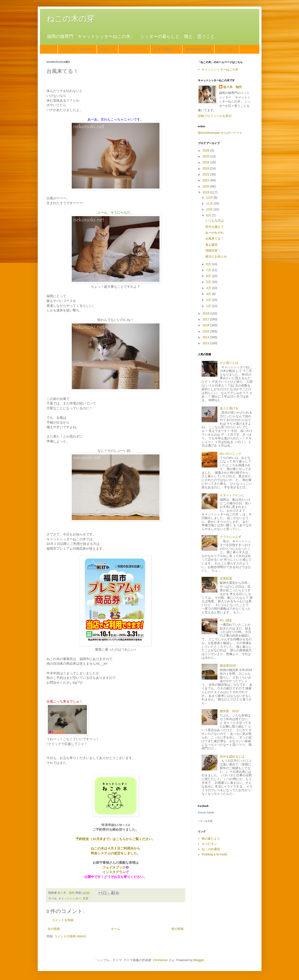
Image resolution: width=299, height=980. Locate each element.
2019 (206, 192)
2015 (206, 331)
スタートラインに (232, 495)
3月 (209, 294)
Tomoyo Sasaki (206, 812)
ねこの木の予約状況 (77, 49)
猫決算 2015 (229, 711)
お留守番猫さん (166, 49)
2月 (209, 300)
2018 (206, 313)
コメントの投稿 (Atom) (70, 936)
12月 (210, 198)
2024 (206, 162)
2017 (206, 319)
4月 (209, 288)
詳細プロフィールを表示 (215, 116)
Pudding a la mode (214, 854)
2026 (206, 150)
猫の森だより (211, 839)
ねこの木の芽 (71, 19)
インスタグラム (134, 49)
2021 (206, 180)
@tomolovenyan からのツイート (220, 133)
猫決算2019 (228, 666)
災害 (86, 899)
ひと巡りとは (229, 363)
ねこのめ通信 (211, 849)
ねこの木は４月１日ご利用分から (115, 848)
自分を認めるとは (232, 756)
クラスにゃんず (231, 537)
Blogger (199, 960)
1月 (209, 306)
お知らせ (107, 49)
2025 (206, 156)
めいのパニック (231, 454)
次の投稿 (54, 929)
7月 (209, 270)
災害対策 (226, 579)
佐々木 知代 (233, 87)
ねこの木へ (227, 49)
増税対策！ (213, 251)
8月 (209, 264)
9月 (209, 215)
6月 (209, 276)
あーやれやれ (215, 233)
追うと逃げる (229, 408)
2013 (206, 343)
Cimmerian (160, 960)
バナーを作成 (205, 821)
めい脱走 (226, 620)
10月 (210, 209)
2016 (206, 325)
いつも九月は (215, 221)
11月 (210, 203)
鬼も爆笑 (211, 245)
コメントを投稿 (63, 920)
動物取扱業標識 (198, 49)
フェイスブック (114, 867)
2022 (206, 174)
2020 (206, 186)
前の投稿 (177, 929)
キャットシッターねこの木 (220, 69)
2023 (206, 168)
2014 (206, 337)
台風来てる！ (215, 238)
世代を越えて (215, 227)
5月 (209, 282)
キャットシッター (70, 899)
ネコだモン (209, 844)
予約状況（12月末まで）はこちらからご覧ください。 (115, 839)
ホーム (49, 49)
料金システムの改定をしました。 (115, 853)
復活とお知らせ (216, 256)
